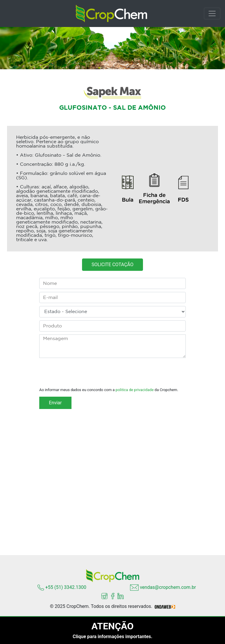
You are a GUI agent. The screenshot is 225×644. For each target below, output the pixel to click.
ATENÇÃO (112, 626)
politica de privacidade (135, 390)
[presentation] (84, 373)
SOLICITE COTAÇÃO (113, 266)
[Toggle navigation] (212, 13)
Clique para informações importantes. (112, 637)
